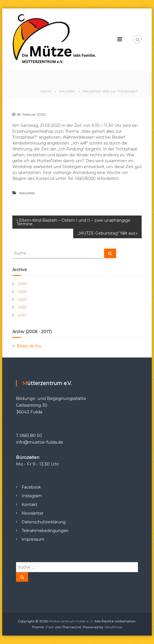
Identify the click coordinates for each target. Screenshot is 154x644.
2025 (22, 291)
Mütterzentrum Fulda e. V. (71, 621)
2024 (22, 299)
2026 (22, 284)
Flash (50, 627)
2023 (22, 307)
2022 (22, 315)
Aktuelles (67, 91)
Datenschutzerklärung (44, 522)
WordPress (113, 627)
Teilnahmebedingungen (45, 531)
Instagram (32, 496)
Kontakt (29, 505)
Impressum (33, 539)
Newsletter (33, 513)
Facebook (31, 487)
